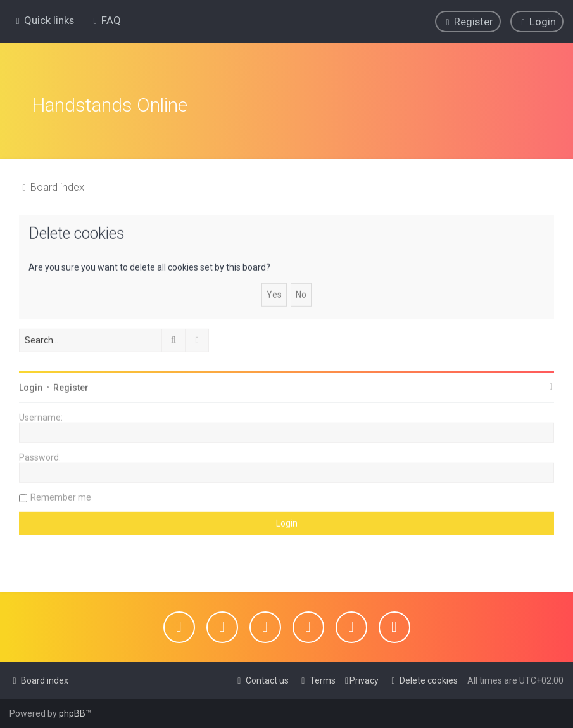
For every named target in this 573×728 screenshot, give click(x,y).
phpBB (72, 713)
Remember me (61, 496)
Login (31, 386)
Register (71, 386)
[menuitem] (105, 20)
